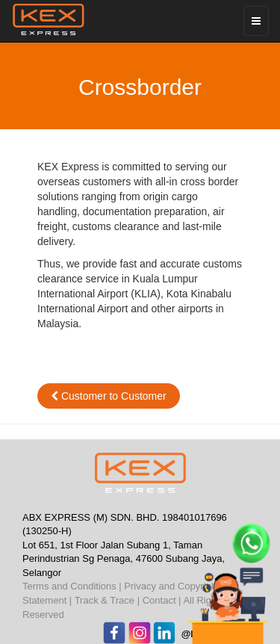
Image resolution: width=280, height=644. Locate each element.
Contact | (162, 600)
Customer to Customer (109, 396)
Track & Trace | (107, 600)
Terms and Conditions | (72, 586)
